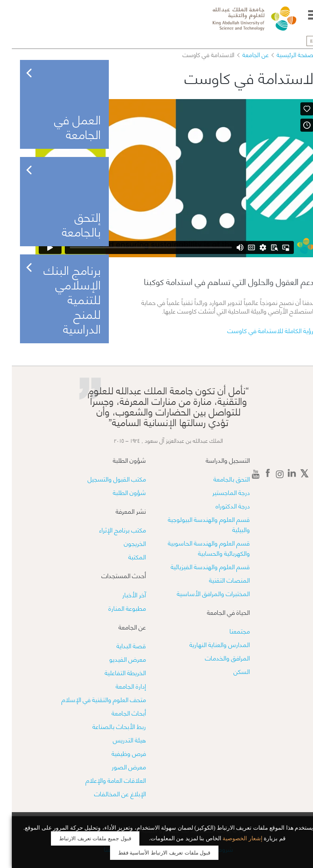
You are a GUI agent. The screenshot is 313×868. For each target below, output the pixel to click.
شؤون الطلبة (118, 492)
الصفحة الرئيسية (285, 54)
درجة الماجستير (219, 492)
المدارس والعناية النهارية (208, 644)
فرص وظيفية (117, 753)
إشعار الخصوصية (231, 838)
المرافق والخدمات (216, 657)
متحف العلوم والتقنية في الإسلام (92, 699)
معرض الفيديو (116, 659)
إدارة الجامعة (119, 686)
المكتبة (125, 556)
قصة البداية (119, 645)
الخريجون (123, 543)
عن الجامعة (244, 54)
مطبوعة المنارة (115, 608)
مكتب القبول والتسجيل (105, 478)
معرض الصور (117, 766)
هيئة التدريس (118, 739)
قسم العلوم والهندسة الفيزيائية (198, 566)
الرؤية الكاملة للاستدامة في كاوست (260, 330)
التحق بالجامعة (220, 478)
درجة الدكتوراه (221, 505)
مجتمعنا (228, 631)
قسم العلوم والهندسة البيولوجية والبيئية (197, 524)
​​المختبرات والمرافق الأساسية (202, 593)
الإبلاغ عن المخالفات (108, 793)
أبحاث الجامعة (117, 712)
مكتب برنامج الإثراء (111, 529)
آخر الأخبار (122, 594)
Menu (302, 15)
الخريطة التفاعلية (114, 672)
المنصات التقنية (218, 580)
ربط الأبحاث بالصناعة (107, 726)
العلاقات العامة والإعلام (104, 780)
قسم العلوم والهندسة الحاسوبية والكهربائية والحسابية (197, 548)
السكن (230, 671)
